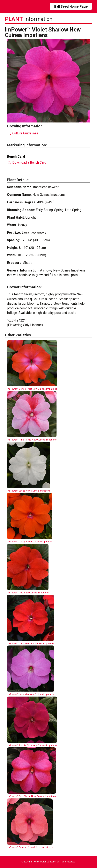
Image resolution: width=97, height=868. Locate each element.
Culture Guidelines (23, 133)
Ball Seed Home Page (71, 6)
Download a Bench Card (27, 163)
